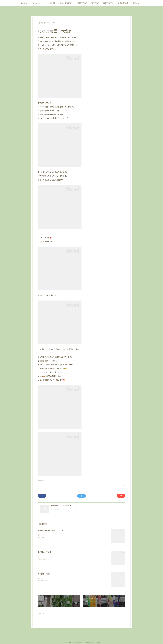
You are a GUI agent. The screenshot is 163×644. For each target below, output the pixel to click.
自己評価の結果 (123, 3)
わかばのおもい (37, 3)
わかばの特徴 (51, 3)
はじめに (24, 3)
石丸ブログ (95, 3)
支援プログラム (108, 3)
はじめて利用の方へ (67, 3)
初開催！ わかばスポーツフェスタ (51, 530)
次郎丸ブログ (82, 3)
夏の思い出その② (44, 552)
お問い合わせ (137, 3)
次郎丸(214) (41, 481)
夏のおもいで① (44, 574)
